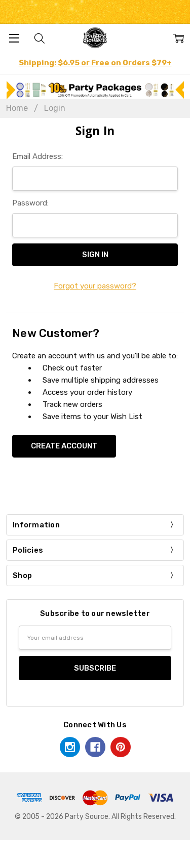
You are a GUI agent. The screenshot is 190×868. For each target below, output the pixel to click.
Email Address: (37, 156)
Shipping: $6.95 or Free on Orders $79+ (95, 63)
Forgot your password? (95, 286)
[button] (95, 90)
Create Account (64, 446)
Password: (30, 203)
